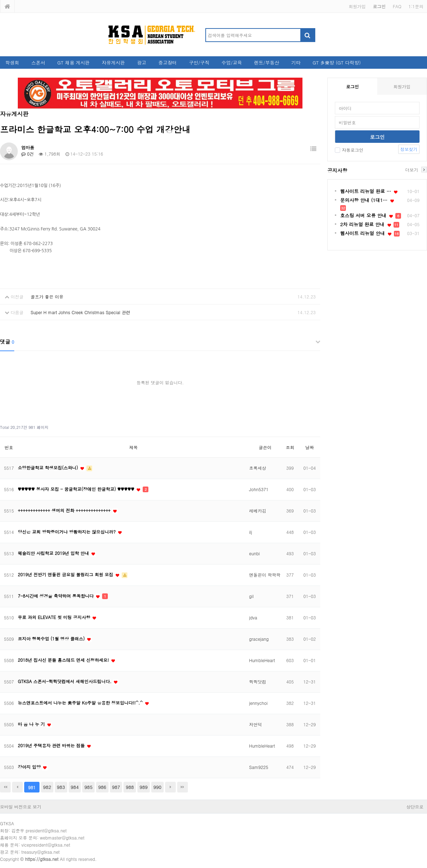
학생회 (12, 63)
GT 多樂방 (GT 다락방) (336, 63)
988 (130, 787)
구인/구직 (199, 63)
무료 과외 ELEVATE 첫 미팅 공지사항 (55, 617)
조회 (290, 447)
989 (144, 787)
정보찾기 (409, 149)
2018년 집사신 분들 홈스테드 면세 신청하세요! (64, 660)
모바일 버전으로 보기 (21, 807)
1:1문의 (416, 6)
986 (102, 787)
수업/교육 (232, 63)
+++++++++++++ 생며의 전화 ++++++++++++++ (65, 510)
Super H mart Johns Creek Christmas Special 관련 (80, 312)
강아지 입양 (30, 767)
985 (88, 787)
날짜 (310, 447)
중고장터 (168, 63)
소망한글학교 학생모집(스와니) (49, 467)
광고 (142, 63)
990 (157, 787)
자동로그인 (349, 150)
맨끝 (183, 787)
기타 (296, 63)
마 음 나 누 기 (32, 724)
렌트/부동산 (267, 63)
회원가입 (357, 6)
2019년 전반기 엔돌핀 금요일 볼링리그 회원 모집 (66, 574)
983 (61, 787)
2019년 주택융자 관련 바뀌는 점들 (52, 745)
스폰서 (38, 63)
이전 (17, 787)
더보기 (412, 170)
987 (116, 787)
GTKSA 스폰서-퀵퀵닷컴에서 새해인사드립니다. (65, 681)
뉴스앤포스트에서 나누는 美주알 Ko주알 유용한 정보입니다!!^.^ (81, 703)
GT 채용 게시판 (73, 63)
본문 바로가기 (0, 0)
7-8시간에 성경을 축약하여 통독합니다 (56, 596)
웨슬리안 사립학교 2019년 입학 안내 (54, 553)
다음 (170, 787)
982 (47, 787)
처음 (5, 787)
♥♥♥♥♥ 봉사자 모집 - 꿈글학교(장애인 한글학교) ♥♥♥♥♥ (77, 489)
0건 (28, 154)
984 (75, 787)
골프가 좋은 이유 (47, 297)
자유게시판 (113, 63)
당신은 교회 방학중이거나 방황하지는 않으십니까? (67, 532)
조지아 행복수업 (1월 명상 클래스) (52, 638)
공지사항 (337, 170)
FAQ (397, 6)
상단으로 (415, 807)
